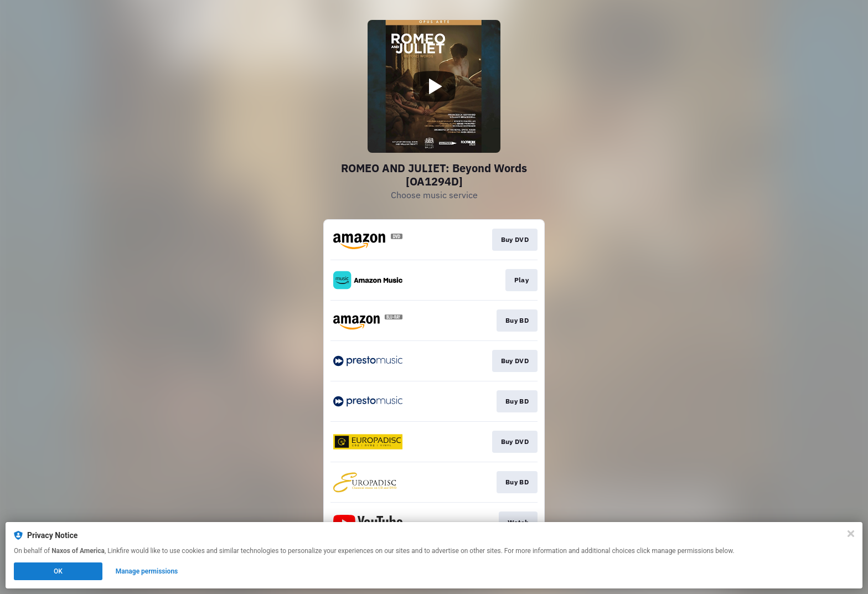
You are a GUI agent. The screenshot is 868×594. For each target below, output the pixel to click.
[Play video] (434, 86)
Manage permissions (147, 571)
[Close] (851, 534)
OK (58, 571)
